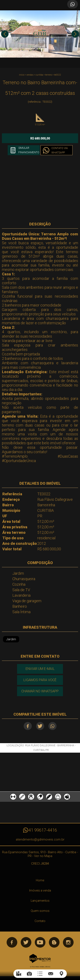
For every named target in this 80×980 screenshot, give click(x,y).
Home (40, 880)
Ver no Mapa (43, 856)
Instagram (68, 942)
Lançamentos (40, 901)
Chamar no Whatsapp (40, 691)
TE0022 (58, 75)
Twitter (40, 726)
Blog (54, 942)
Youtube (40, 942)
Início (22, 75)
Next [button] (75, 34)
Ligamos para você (40, 680)
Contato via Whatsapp (60, 150)
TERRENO (49, 75)
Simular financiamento (29, 150)
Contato (40, 921)
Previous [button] (5, 34)
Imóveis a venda (40, 890)
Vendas (30, 75)
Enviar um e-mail (40, 669)
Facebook (28, 726)
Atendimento (73, 4)
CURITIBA (39, 75)
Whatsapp (52, 726)
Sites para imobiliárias (40, 967)
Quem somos (40, 911)
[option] (40, 34)
